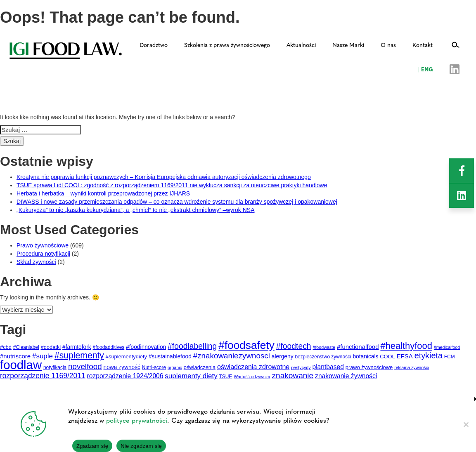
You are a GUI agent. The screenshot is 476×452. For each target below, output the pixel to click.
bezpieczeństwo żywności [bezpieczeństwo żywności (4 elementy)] (323, 357)
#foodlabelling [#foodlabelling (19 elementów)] (192, 346)
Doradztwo (154, 45)
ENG (426, 69)
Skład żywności (36, 262)
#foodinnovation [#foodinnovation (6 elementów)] (146, 347)
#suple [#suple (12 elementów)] (43, 356)
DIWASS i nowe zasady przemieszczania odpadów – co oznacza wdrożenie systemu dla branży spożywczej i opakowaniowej (177, 202)
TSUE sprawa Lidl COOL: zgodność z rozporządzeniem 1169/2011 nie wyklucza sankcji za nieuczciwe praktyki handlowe (172, 185)
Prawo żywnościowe (43, 245)
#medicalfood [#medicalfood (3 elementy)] (447, 347)
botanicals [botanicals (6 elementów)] (365, 357)
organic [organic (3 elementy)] (175, 367)
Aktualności (301, 45)
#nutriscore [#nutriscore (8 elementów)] (15, 356)
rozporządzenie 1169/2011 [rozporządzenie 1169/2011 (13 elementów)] (43, 376)
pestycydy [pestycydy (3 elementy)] (301, 367)
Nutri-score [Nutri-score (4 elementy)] (154, 367)
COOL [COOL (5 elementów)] (387, 357)
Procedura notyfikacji (43, 254)
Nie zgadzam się (141, 446)
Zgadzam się (92, 446)
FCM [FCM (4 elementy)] (450, 357)
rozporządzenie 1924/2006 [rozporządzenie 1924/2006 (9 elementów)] (125, 376)
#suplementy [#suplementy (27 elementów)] (79, 355)
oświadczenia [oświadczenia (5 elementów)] (200, 367)
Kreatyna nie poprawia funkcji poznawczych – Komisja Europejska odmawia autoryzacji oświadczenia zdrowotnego (164, 177)
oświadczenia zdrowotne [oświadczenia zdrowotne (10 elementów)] (253, 367)
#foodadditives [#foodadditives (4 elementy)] (109, 347)
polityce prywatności (137, 420)
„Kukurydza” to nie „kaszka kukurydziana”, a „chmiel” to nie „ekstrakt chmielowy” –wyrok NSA (136, 210)
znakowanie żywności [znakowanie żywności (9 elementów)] (346, 376)
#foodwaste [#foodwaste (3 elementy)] (324, 347)
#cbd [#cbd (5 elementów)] (6, 347)
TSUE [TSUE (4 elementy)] (226, 377)
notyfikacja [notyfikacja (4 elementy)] (55, 367)
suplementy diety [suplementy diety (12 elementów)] (191, 376)
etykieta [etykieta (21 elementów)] (429, 355)
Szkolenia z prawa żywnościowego (227, 45)
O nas (388, 45)
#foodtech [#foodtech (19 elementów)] (294, 346)
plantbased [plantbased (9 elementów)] (328, 367)
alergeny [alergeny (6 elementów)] (283, 357)
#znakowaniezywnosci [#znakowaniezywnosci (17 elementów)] (232, 356)
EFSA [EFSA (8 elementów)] (405, 356)
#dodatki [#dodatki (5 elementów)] (51, 347)
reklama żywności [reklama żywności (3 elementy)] (412, 367)
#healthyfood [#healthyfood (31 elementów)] (406, 346)
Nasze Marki (348, 45)
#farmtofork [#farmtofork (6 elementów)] (77, 347)
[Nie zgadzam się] (466, 424)
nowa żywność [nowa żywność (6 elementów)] (122, 367)
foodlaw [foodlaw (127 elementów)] (21, 365)
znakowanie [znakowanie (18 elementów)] (293, 375)
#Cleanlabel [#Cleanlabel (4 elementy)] (26, 347)
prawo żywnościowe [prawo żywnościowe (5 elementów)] (369, 367)
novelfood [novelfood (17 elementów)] (85, 366)
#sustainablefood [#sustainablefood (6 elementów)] (170, 357)
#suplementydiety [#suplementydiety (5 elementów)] (126, 357)
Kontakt (423, 45)
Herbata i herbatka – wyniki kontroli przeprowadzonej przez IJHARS (103, 193)
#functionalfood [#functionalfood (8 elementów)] (358, 347)
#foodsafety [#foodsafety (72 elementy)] (246, 345)
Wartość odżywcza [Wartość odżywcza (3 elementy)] (252, 377)
